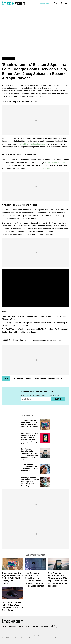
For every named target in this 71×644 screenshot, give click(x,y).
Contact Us (13, 635)
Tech (21, 627)
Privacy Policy (34, 635)
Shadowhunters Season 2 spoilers (48, 378)
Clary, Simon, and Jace (41, 168)
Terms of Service (23, 635)
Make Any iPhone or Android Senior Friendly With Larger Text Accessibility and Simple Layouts (30, 482)
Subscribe (44, 3)
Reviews (12, 627)
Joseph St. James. (8, 58)
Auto (28, 627)
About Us (5, 635)
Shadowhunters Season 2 (22, 378)
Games (35, 627)
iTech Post (13, 340)
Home (4, 627)
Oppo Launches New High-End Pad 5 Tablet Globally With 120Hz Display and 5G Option (12, 578)
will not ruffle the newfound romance (31, 144)
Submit (58, 399)
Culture (19, 58)
